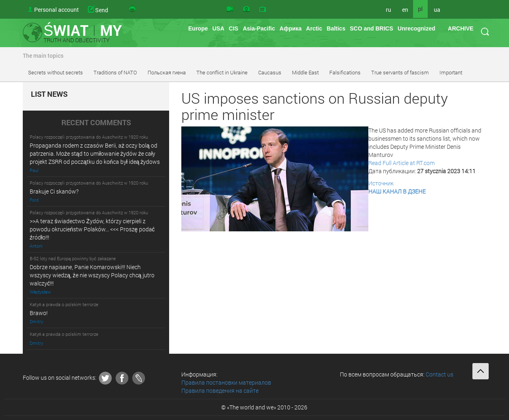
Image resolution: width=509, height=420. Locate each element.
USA (218, 28)
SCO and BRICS (371, 28)
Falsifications (345, 72)
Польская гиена (167, 72)
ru (388, 10)
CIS (234, 28)
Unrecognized (417, 28)
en (405, 10)
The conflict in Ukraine (222, 72)
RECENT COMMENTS (96, 123)
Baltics (336, 28)
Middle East (305, 72)
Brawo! (39, 313)
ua (437, 10)
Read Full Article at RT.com (401, 163)
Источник (381, 183)
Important (451, 72)
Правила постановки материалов (226, 382)
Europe (198, 28)
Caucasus (270, 72)
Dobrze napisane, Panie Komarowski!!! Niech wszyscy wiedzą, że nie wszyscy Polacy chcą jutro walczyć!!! (92, 275)
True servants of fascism (400, 72)
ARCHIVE (461, 28)
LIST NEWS (49, 94)
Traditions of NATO (115, 72)
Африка (291, 28)
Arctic (314, 28)
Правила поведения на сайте (220, 391)
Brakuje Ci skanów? (54, 191)
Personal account (57, 10)
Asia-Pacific (259, 28)
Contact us (439, 374)
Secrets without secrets (55, 72)
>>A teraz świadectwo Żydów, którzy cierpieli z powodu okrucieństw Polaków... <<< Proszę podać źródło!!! (92, 229)
